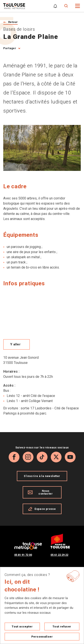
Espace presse (42, 509)
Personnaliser (42, 637)
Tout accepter (22, 627)
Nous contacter (40, 492)
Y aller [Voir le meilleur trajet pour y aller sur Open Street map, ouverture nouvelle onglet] (15, 344)
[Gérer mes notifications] (55, 6)
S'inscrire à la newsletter (42, 476)
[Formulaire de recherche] (66, 6)
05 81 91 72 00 (23, 555)
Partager (10, 48)
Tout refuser (62, 627)
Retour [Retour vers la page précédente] (13, 22)
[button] (78, 6)
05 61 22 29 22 (59, 555)
